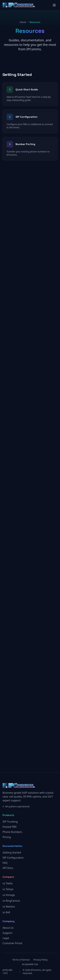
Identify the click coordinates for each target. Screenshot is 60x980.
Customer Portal (12, 943)
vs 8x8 (6, 912)
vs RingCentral (11, 901)
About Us (8, 928)
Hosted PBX (10, 827)
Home (23, 22)
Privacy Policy (40, 960)
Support (7, 933)
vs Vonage (9, 895)
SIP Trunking (10, 822)
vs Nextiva (9, 907)
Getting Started (12, 852)
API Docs (8, 868)
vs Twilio (8, 883)
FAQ (5, 863)
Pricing (7, 837)
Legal (6, 938)
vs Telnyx (8, 889)
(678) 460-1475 (8, 972)
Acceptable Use (30, 964)
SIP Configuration (13, 858)
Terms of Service (21, 960)
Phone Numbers (12, 832)
